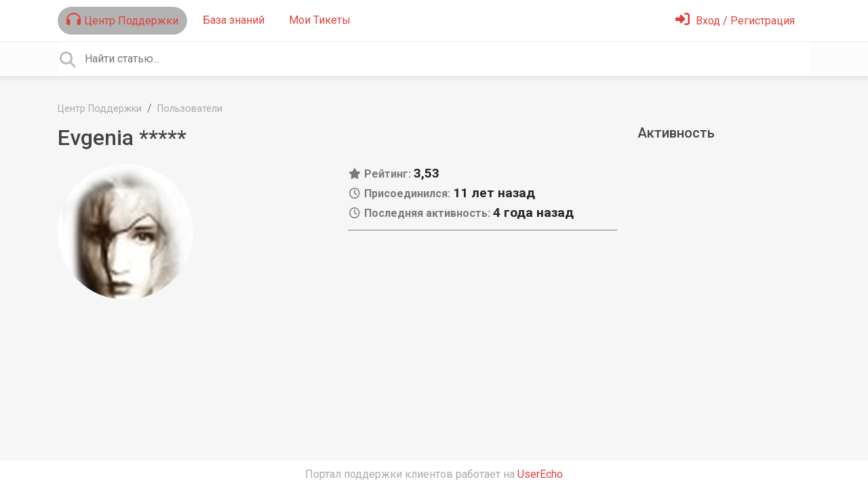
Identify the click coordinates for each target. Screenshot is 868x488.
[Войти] (735, 21)
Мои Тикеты (320, 20)
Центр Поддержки (122, 20)
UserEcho (540, 474)
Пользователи (190, 109)
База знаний (234, 20)
